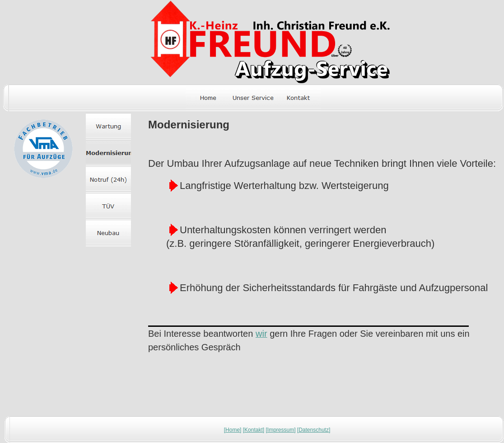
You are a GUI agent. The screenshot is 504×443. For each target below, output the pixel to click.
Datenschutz (314, 430)
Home (233, 430)
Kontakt (254, 430)
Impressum (281, 430)
